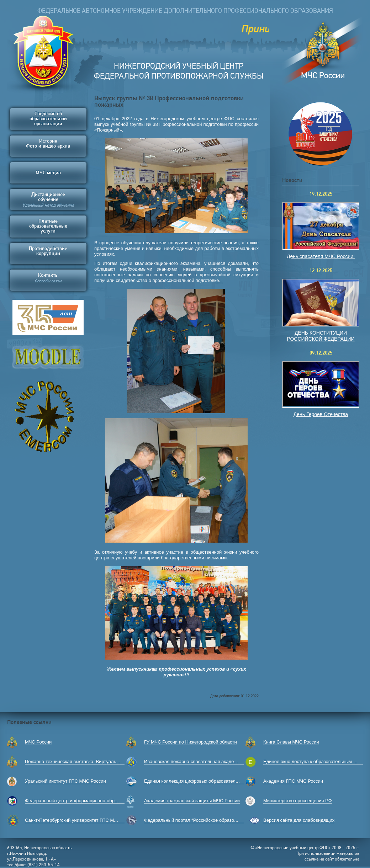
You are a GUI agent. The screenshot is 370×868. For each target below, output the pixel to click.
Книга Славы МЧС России (291, 742)
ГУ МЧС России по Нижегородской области (191, 742)
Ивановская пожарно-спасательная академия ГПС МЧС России (212, 762)
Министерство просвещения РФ (298, 801)
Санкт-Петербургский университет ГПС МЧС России (81, 820)
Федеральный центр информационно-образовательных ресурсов (95, 801)
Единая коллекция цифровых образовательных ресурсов (206, 781)
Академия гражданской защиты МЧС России (192, 801)
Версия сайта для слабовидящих (299, 820)
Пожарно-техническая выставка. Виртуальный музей (82, 762)
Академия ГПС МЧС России (293, 781)
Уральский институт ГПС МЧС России (65, 781)
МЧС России (38, 742)
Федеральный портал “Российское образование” (196, 820)
